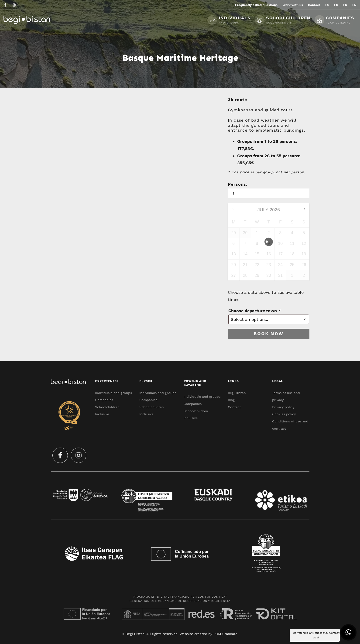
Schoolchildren (107, 407)
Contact (234, 407)
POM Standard (225, 634)
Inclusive (102, 414)
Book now (269, 334)
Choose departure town (254, 311)
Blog (231, 400)
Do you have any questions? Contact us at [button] (316, 635)
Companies (104, 400)
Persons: (238, 184)
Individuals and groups (113, 393)
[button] (348, 632)
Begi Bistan (237, 393)
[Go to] (6, 5)
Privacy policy (283, 407)
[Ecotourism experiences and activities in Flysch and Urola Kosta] (38, 20)
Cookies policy (284, 414)
